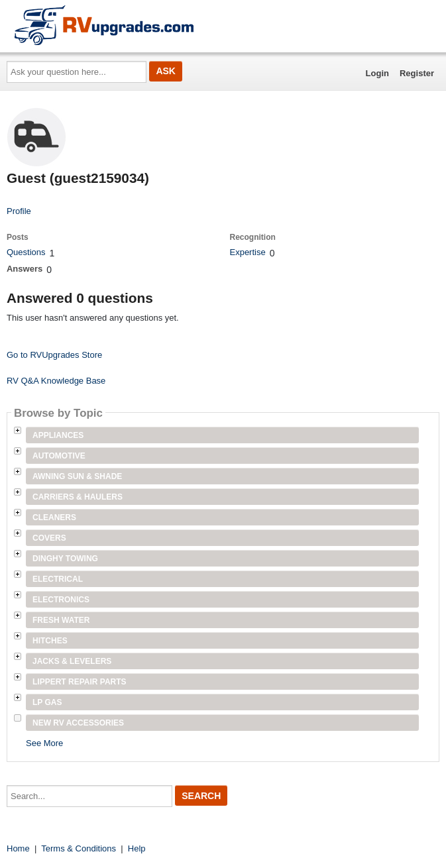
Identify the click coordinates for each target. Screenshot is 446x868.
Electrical (58, 579)
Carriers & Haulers (78, 497)
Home (18, 848)
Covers (49, 538)
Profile (19, 211)
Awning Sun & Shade (77, 476)
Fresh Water (61, 620)
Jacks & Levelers (72, 661)
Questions (26, 252)
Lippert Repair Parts (80, 682)
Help (137, 848)
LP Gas (47, 702)
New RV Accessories (78, 723)
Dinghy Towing (65, 559)
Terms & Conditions (79, 848)
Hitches (50, 641)
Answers (25, 269)
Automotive (59, 456)
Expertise (247, 252)
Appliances (58, 435)
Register (417, 73)
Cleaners (54, 517)
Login (377, 73)
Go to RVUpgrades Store (54, 355)
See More (44, 743)
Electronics (61, 600)
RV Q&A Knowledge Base (56, 381)
